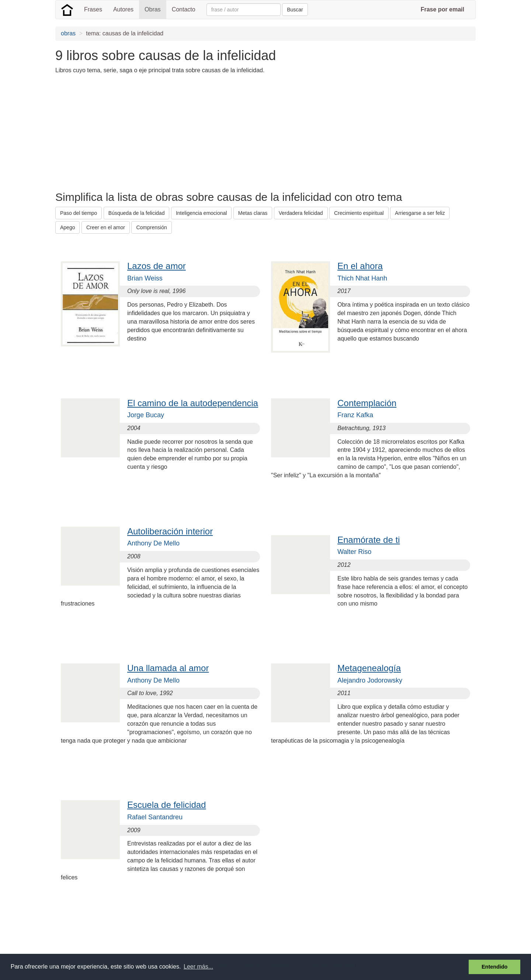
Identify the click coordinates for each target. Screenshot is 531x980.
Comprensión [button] (151, 227)
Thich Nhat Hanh (362, 278)
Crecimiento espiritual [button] (359, 213)
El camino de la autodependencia (193, 403)
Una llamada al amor (168, 668)
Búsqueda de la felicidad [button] (137, 213)
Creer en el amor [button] (106, 227)
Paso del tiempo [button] (79, 213)
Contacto (184, 9)
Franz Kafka (355, 415)
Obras (153, 9)
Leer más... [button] (198, 967)
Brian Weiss (145, 278)
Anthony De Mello (153, 543)
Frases (93, 9)
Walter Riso (354, 552)
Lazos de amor (157, 266)
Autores (123, 9)
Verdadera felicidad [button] (301, 213)
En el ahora (360, 266)
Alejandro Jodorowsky (370, 680)
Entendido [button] (494, 967)
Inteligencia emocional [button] (202, 213)
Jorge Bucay (146, 415)
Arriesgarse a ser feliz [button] (420, 213)
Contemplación (367, 403)
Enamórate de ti (369, 540)
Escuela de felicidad (166, 805)
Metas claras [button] (253, 213)
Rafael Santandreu (155, 817)
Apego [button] (67, 227)
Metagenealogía (369, 668)
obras (68, 33)
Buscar (295, 10)
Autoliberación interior (170, 531)
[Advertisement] (190, 132)
